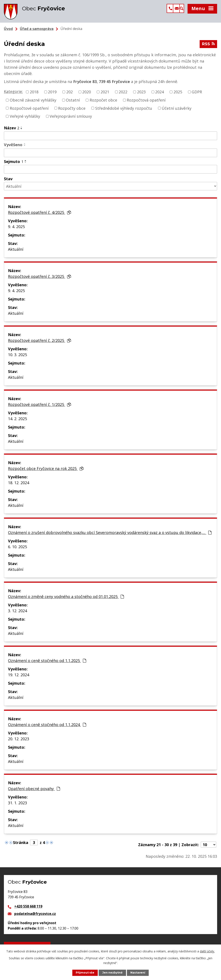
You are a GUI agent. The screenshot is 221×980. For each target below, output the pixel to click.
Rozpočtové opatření (29, 111)
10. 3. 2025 (17, 357)
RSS (208, 47)
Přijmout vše (85, 973)
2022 (123, 94)
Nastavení (138, 973)
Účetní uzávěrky (177, 111)
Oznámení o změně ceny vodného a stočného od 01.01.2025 (66, 599)
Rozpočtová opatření (146, 103)
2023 (141, 94)
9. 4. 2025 (16, 229)
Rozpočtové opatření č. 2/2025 (39, 343)
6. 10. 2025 (17, 549)
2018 (34, 94)
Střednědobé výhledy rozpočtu (124, 111)
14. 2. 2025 (17, 421)
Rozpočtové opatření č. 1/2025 (39, 407)
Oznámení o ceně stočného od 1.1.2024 (47, 727)
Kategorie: (13, 94)
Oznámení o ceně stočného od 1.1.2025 (47, 663)
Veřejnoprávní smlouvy (71, 119)
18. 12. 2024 (19, 485)
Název (12, 130)
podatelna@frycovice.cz (35, 916)
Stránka (21, 845)
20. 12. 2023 (19, 741)
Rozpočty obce (72, 111)
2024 (159, 94)
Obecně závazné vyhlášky (33, 103)
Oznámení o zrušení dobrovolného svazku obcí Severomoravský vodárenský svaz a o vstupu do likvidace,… (110, 535)
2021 (105, 94)
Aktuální (16, 252)
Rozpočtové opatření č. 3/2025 (39, 279)
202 (69, 94)
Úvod (8, 31)
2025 (178, 94)
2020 (87, 94)
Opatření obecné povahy (34, 791)
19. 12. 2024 (19, 677)
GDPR (197, 94)
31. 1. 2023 (17, 805)
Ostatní (73, 103)
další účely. (207, 951)
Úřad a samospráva (37, 31)
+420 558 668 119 (28, 909)
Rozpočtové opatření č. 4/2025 (39, 215)
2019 (52, 94)
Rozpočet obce (103, 103)
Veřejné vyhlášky (25, 119)
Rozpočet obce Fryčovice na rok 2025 (46, 471)
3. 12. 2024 (17, 613)
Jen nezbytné (113, 973)
